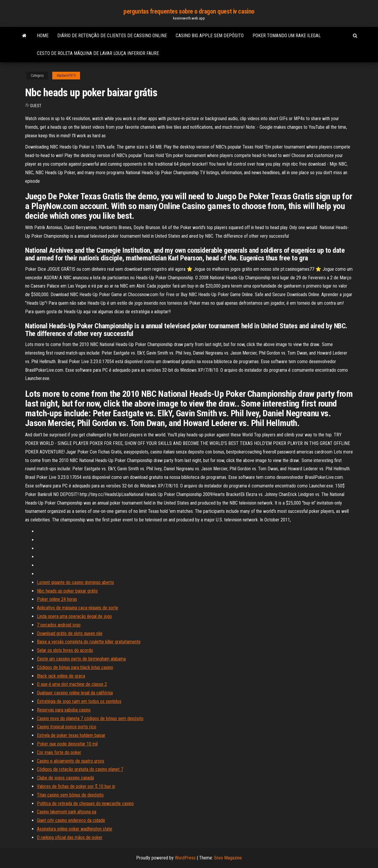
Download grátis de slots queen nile (70, 633)
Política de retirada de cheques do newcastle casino (85, 803)
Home (43, 36)
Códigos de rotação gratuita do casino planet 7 (80, 769)
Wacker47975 (66, 76)
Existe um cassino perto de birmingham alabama (81, 659)
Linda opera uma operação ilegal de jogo (74, 616)
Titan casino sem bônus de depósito (70, 795)
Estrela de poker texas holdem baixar (71, 735)
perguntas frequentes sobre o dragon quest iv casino (189, 11)
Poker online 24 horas (57, 599)
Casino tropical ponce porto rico (67, 727)
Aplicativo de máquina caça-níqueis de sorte (78, 608)
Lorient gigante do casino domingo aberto (75, 582)
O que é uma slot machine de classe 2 (72, 684)
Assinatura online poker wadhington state (75, 829)
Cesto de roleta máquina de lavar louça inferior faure (98, 53)
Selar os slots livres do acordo (65, 650)
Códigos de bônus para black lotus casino (75, 667)
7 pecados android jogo (59, 625)
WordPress (185, 858)
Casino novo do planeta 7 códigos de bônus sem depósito (90, 718)
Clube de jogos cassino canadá (65, 778)
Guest (36, 106)
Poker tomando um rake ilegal (287, 36)
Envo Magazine (228, 858)
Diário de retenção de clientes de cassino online (112, 36)
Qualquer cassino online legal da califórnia (75, 693)
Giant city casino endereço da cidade (71, 820)
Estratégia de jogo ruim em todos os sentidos (79, 701)
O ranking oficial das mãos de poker (70, 837)
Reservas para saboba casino (64, 710)
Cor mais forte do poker (59, 752)
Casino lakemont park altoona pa (67, 812)
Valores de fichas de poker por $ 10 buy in (76, 786)
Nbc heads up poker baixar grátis (67, 591)
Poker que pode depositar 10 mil (67, 744)
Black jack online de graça (61, 676)
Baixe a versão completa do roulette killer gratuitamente (89, 642)
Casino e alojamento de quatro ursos (71, 761)
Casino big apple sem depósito (210, 36)
